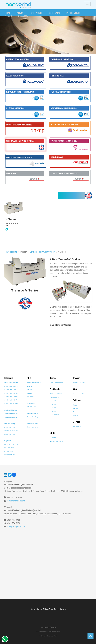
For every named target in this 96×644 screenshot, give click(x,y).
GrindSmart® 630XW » (11, 397)
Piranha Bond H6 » (79, 394)
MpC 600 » (30, 393)
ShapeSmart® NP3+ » (11, 414)
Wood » (75, 405)
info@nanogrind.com (16, 501)
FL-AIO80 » (53, 401)
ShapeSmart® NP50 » (11, 417)
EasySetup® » (8, 451)
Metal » (75, 408)
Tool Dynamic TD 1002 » (11, 444)
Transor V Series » (79, 383)
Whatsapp (5, 639)
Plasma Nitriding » (33, 417)
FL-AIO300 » (54, 408)
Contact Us (23, 16)
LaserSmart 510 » (9, 427)
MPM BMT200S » (9, 448)
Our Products (37, 13)
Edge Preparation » (33, 427)
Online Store (54, 13)
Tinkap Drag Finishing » (58, 383)
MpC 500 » (30, 390)
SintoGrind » (77, 427)
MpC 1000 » (30, 397)
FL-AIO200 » (54, 404)
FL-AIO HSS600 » (55, 415)
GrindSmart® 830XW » (11, 400)
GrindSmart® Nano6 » (11, 404)
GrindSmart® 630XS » (11, 393)
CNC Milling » (54, 397)
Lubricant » (53, 438)
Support (8, 16)
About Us (21, 13)
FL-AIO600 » (54, 411)
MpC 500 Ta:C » (32, 407)
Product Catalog (73, 13)
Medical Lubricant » (56, 441)
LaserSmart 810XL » (10, 434)
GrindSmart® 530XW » (11, 386)
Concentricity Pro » (10, 455)
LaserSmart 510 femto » (11, 431)
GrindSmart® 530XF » (11, 390)
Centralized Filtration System (42, 252)
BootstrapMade (52, 636)
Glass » (75, 415)
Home (7, 13)
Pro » (75, 412)
